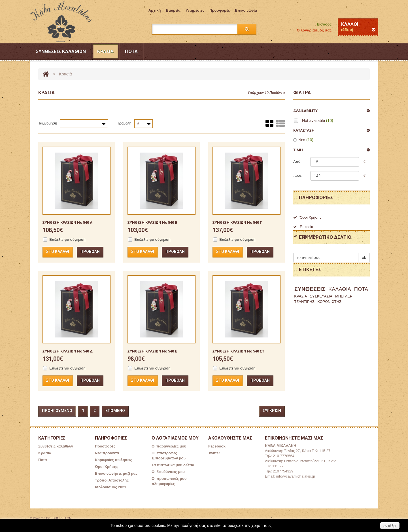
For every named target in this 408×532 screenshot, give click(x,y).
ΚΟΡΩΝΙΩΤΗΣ (329, 329)
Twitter (214, 453)
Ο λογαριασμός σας (314, 30)
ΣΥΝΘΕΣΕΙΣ (310, 316)
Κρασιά (105, 51)
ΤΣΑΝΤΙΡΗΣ (304, 329)
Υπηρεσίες (195, 10)
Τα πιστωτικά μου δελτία (173, 465)
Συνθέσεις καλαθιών (61, 51)
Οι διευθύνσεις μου (168, 472)
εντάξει (390, 526)
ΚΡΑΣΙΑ (300, 323)
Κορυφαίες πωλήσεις (113, 460)
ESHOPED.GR (61, 518)
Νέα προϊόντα (107, 453)
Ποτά (131, 51)
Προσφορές (220, 10)
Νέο (306, 140)
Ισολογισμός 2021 (110, 487)
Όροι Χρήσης (307, 217)
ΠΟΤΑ (361, 316)
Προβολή (124, 123)
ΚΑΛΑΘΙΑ (340, 316)
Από (297, 161)
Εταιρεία (173, 10)
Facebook (217, 446)
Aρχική (155, 10)
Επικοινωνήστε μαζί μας (116, 473)
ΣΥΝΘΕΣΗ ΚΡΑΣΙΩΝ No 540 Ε (152, 351)
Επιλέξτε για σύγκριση (67, 239)
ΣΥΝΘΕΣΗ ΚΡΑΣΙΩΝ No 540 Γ (237, 222)
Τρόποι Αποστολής (112, 480)
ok (364, 276)
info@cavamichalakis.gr (296, 476)
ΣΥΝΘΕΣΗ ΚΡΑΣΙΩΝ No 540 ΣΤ (238, 351)
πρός (297, 175)
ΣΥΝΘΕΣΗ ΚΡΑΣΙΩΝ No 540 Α (67, 222)
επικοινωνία (246, 10)
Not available (318, 121)
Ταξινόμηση (48, 123)
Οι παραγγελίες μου (169, 446)
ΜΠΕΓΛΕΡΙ (344, 323)
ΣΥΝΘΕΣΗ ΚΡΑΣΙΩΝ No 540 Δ (68, 351)
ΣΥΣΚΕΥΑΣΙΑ (321, 323)
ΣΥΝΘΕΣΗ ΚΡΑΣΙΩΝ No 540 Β (152, 222)
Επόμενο (115, 411)
